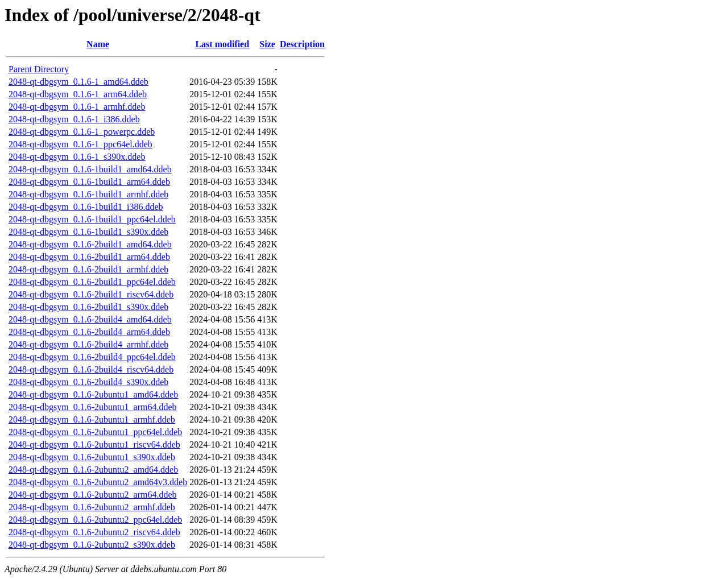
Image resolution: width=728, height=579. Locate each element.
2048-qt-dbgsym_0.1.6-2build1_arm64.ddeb (89, 257)
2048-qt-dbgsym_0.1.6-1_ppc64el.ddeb (80, 144)
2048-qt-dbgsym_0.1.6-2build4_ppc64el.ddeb (92, 357)
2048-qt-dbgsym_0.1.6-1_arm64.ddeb (78, 94)
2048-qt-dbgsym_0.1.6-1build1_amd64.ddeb (90, 169)
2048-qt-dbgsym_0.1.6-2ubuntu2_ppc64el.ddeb (95, 520)
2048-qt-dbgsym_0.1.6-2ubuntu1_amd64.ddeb (93, 394)
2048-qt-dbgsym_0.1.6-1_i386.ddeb (74, 119)
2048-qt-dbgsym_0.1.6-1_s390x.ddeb (77, 157)
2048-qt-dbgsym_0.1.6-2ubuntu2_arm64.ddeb (93, 495)
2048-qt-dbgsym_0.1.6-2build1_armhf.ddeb (88, 269)
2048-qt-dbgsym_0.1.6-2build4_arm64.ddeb (89, 332)
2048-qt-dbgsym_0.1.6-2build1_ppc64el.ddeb (92, 282)
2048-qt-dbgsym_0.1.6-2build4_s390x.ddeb (88, 382)
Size (267, 44)
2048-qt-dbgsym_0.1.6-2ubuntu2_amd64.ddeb (93, 470)
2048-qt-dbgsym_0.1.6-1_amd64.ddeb (78, 82)
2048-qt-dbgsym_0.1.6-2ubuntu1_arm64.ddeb (93, 407)
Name (98, 44)
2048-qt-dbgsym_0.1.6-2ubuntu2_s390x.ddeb (92, 545)
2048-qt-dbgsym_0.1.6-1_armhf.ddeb (77, 107)
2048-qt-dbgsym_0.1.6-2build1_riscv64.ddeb (91, 294)
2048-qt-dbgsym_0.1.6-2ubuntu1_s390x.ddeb (92, 457)
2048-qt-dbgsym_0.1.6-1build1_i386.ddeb (86, 207)
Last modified (222, 44)
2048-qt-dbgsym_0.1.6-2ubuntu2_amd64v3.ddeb (98, 482)
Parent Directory (39, 69)
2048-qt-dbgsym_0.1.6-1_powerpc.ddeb (82, 132)
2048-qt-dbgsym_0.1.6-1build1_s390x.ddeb (88, 232)
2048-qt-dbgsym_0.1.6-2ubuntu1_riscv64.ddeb (94, 444)
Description (302, 44)
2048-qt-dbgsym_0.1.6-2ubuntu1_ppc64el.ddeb (95, 432)
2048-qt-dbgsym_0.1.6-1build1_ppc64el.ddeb (92, 219)
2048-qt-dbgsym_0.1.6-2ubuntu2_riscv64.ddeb (94, 532)
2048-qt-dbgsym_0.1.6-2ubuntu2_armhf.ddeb (92, 507)
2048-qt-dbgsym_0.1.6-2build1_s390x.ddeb (88, 307)
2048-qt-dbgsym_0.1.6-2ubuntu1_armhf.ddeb (92, 419)
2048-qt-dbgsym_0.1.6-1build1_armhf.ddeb (88, 194)
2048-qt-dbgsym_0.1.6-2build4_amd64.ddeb (90, 319)
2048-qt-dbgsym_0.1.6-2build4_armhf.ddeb (88, 344)
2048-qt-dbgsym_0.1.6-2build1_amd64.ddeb (90, 244)
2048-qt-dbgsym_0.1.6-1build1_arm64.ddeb (89, 182)
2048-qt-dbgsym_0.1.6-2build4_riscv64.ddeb (91, 369)
